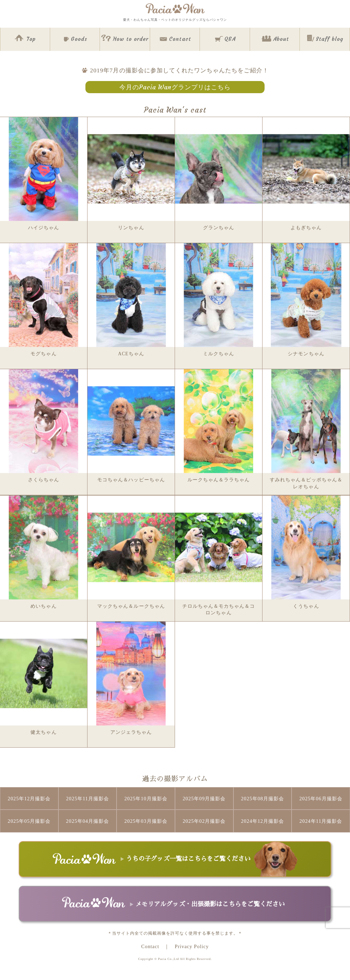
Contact (150, 946)
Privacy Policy (192, 946)
